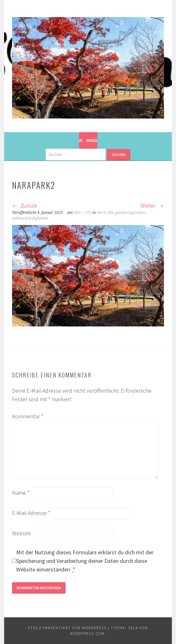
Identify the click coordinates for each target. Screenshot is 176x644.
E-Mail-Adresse (31, 513)
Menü (92, 140)
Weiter (152, 206)
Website (21, 533)
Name (21, 493)
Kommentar (28, 416)
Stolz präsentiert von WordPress (67, 628)
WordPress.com (87, 633)
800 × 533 (83, 213)
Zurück (25, 206)
